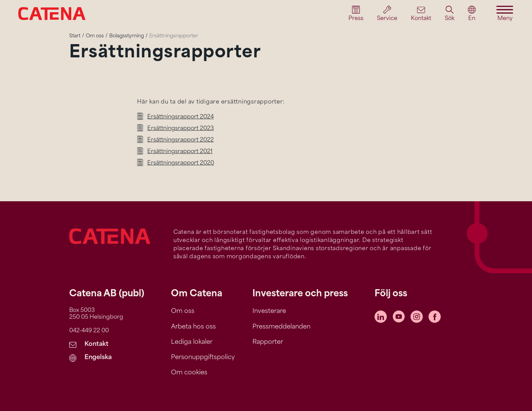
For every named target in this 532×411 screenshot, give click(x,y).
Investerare (269, 311)
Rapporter (268, 342)
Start (75, 36)
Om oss (95, 36)
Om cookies (189, 373)
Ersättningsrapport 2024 (180, 117)
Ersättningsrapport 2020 (181, 163)
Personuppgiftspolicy (203, 358)
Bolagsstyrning (127, 36)
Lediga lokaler (192, 342)
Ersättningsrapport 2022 (180, 140)
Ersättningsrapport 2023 (180, 129)
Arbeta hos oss (193, 327)
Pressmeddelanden (281, 327)
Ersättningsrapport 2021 (180, 152)
